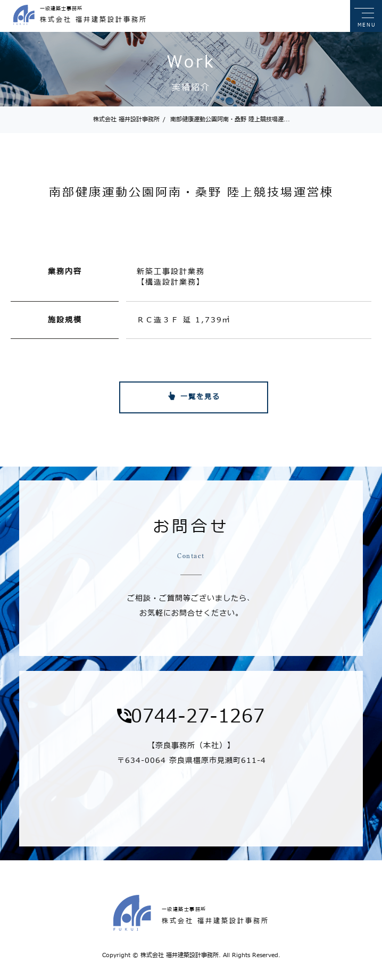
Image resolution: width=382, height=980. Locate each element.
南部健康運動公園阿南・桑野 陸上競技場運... (226, 119)
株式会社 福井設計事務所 (126, 119)
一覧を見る (200, 397)
